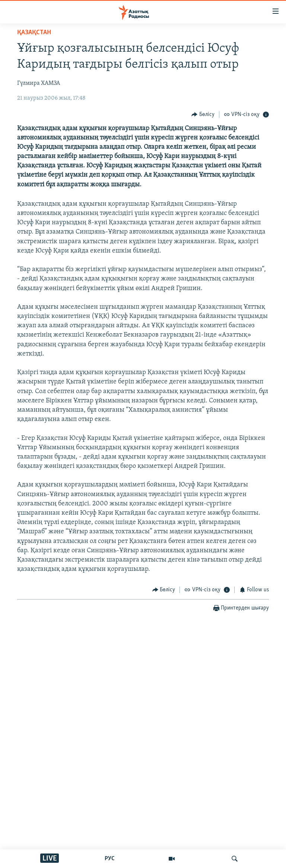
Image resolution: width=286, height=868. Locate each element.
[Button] (203, 114)
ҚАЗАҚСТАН (34, 33)
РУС (110, 859)
